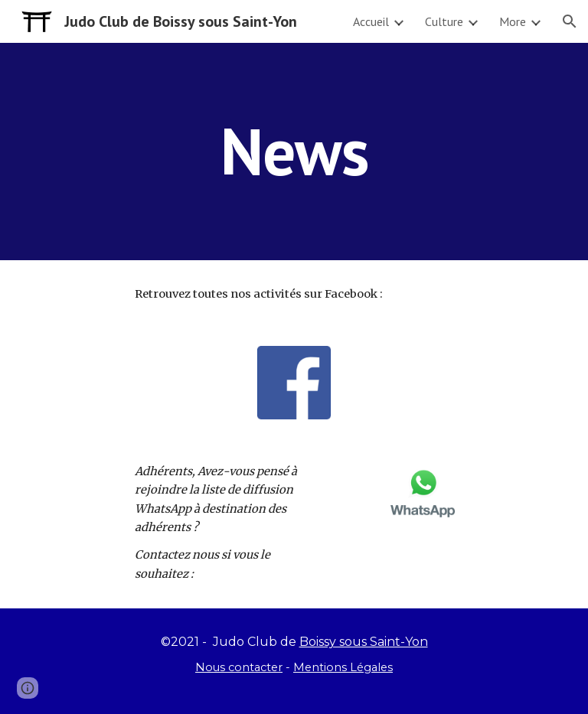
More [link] (513, 21)
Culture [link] (444, 21)
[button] (570, 21)
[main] (294, 151)
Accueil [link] (371, 21)
